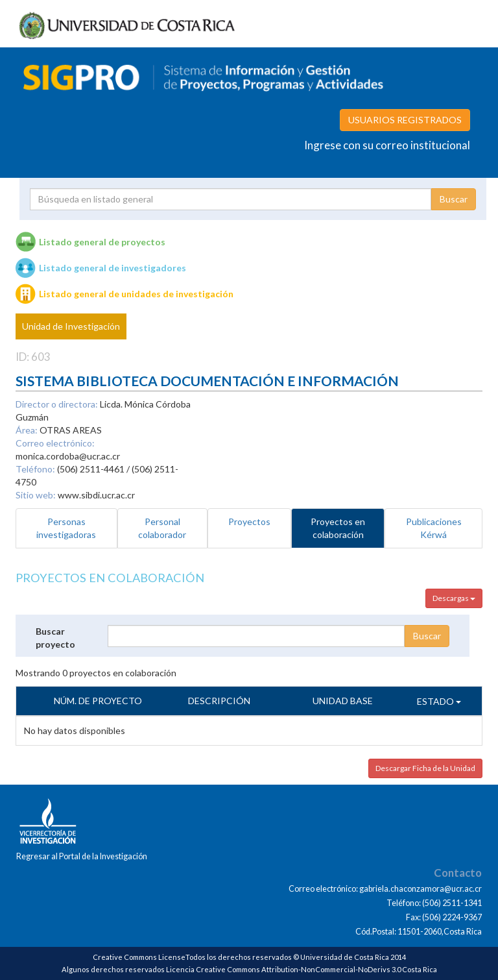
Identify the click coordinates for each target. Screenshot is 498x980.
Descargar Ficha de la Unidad (425, 768)
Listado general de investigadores (113, 268)
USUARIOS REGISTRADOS (405, 120)
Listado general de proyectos (102, 242)
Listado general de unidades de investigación (136, 294)
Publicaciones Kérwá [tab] (434, 528)
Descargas (454, 598)
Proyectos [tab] (249, 521)
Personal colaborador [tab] (162, 528)
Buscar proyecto (55, 638)
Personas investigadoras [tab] (66, 528)
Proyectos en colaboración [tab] (338, 528)
